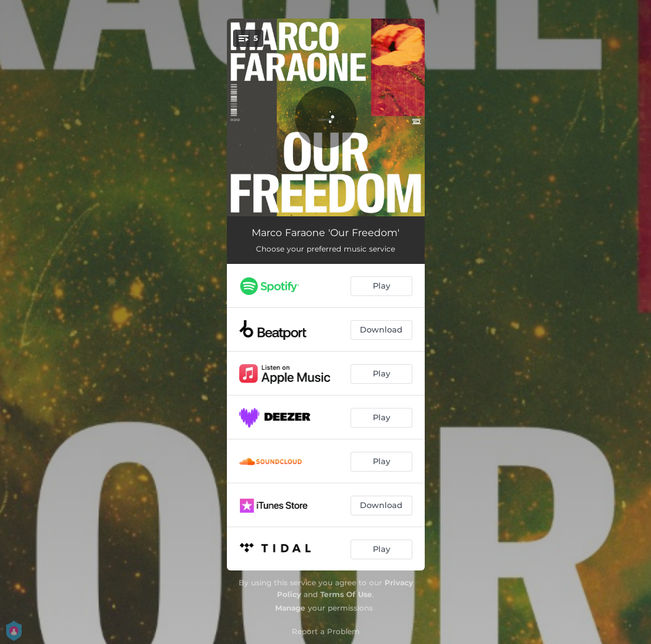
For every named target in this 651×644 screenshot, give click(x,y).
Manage (290, 608)
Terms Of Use (346, 594)
